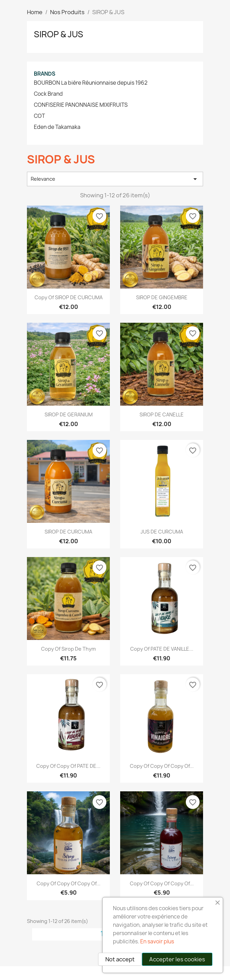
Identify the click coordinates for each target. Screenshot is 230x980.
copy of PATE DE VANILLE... (162, 649)
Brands (45, 74)
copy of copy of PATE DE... (68, 766)
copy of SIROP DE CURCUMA (69, 297)
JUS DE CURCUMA (162, 532)
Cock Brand (48, 94)
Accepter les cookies (177, 959)
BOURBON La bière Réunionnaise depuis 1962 (91, 83)
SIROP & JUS (59, 34)
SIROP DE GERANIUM (69, 414)
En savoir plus (157, 941)
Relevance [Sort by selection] (115, 179)
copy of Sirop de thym (68, 649)
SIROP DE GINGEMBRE (162, 297)
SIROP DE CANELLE (162, 414)
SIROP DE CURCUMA (68, 532)
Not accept (120, 959)
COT (39, 116)
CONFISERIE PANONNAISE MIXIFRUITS (81, 105)
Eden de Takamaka (57, 127)
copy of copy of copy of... (162, 766)
